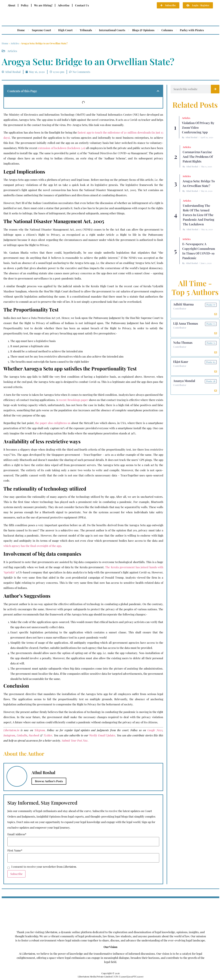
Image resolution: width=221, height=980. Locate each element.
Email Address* (17, 834)
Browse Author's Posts (49, 781)
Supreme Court (41, 30)
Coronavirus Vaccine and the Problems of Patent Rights (198, 157)
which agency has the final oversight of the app (32, 546)
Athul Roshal (191, 137)
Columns (167, 30)
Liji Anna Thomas (186, 324)
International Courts (112, 30)
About (12, 5)
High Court (65, 30)
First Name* (15, 850)
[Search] (215, 89)
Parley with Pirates (192, 30)
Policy (25, 5)
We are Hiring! (43, 5)
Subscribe (16, 874)
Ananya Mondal (184, 382)
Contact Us (82, 5)
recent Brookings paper (74, 400)
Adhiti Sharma (184, 304)
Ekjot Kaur (181, 363)
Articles (15, 43)
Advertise (64, 5)
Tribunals (86, 30)
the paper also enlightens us (53, 423)
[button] (158, 91)
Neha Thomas (183, 343)
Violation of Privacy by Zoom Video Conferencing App (198, 127)
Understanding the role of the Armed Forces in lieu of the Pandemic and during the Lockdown (199, 215)
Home (21, 30)
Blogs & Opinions (143, 30)
